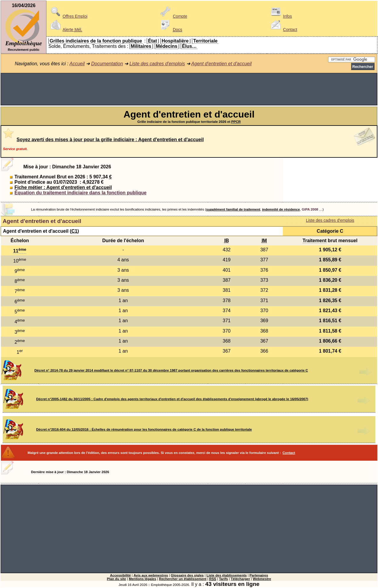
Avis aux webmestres (151, 575)
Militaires (141, 46)
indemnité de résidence (281, 209)
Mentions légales (142, 579)
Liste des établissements (227, 575)
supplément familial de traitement (233, 209)
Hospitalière (175, 41)
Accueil (77, 64)
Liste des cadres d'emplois (157, 64)
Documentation (107, 64)
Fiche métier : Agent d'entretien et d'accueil (63, 187)
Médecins (167, 46)
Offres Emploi (68, 16)
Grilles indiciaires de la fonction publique (96, 41)
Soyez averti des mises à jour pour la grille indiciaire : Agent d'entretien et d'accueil (110, 140)
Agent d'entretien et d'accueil (221, 64)
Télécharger (240, 579)
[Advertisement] (189, 89)
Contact (283, 30)
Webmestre (262, 579)
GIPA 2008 (310, 209)
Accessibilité (120, 575)
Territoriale (205, 41)
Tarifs (223, 579)
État (152, 41)
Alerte (65, 30)
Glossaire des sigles (187, 575)
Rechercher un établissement (183, 579)
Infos (280, 16)
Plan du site (117, 579)
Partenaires (259, 575)
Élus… (189, 46)
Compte (173, 16)
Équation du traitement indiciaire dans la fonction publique (80, 193)
